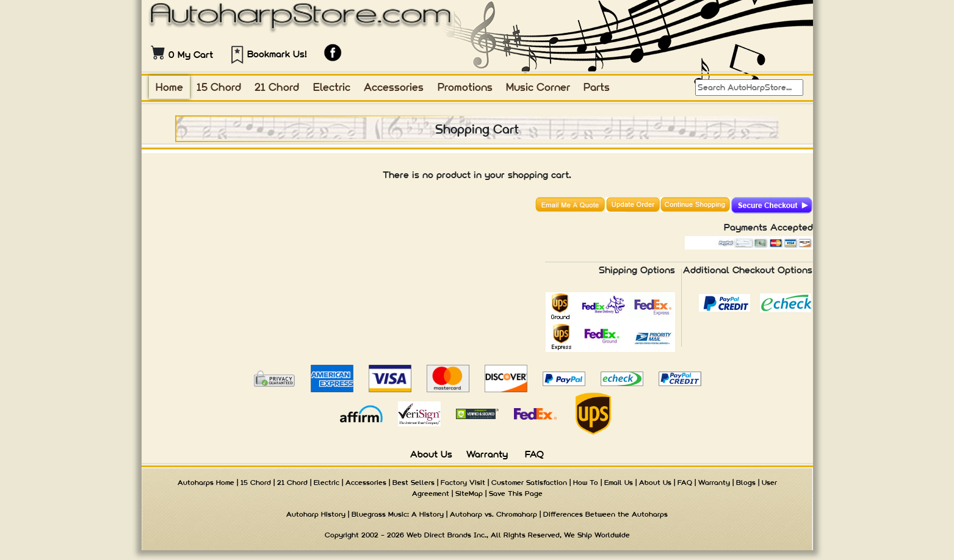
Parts (597, 87)
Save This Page (516, 494)
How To (586, 483)
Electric (332, 87)
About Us (431, 454)
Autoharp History (316, 514)
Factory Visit (463, 483)
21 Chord (277, 87)
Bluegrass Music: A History (398, 514)
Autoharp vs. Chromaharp (493, 514)
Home (169, 87)
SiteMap (469, 494)
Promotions (465, 87)
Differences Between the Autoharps (605, 514)
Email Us (619, 483)
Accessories (394, 87)
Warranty (487, 454)
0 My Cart (191, 55)
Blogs (746, 483)
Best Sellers (414, 483)
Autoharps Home (206, 483)
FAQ (534, 454)
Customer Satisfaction (529, 483)
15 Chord (219, 87)
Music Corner (538, 87)
